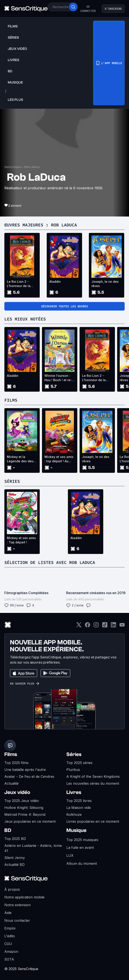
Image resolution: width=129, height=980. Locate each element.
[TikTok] (105, 626)
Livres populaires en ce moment (93, 821)
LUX (70, 855)
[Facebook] (88, 626)
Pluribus (73, 770)
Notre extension (18, 905)
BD (8, 830)
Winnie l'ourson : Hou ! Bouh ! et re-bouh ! (58, 378)
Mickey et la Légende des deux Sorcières (21, 459)
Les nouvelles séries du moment (93, 783)
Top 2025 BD (15, 839)
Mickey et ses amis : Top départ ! (21, 540)
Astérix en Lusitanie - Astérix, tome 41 (33, 848)
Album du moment (82, 863)
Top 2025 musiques (82, 840)
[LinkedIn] (113, 626)
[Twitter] (79, 626)
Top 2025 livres (79, 801)
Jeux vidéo (17, 792)
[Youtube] (122, 626)
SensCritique (13, 167)
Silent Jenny (15, 858)
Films (11, 754)
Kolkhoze (74, 814)
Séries (74, 754)
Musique (76, 830)
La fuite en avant (80, 847)
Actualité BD (14, 865)
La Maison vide (79, 808)
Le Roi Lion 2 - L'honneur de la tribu (19, 284)
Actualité (11, 783)
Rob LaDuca (32, 167)
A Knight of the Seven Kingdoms (93, 776)
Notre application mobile (24, 897)
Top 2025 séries (79, 763)
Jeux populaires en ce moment (30, 821)
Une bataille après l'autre (25, 770)
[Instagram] (96, 626)
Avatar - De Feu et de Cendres (29, 776)
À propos (12, 889)
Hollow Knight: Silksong (24, 808)
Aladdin (55, 282)
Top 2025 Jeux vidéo (22, 801)
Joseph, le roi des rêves (105, 284)
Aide (8, 913)
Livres (74, 792)
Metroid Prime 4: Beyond (25, 814)
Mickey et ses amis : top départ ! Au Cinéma (59, 459)
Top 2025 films (16, 763)
